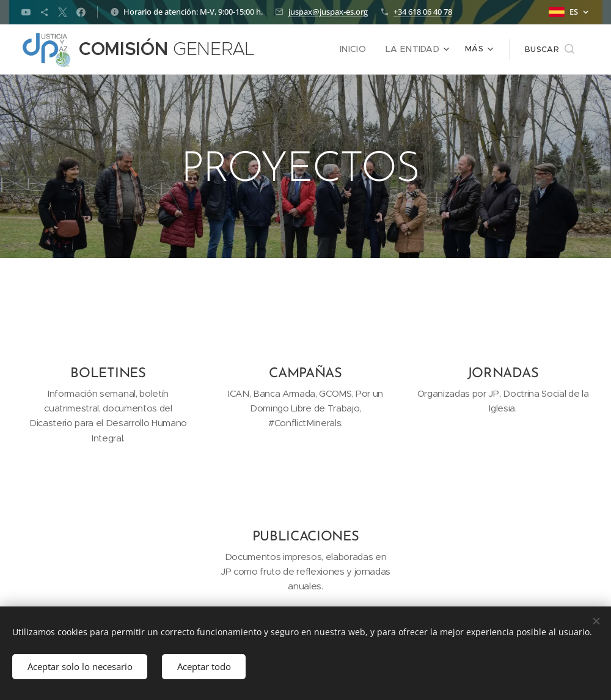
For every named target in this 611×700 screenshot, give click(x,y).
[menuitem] (361, 50)
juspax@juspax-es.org (328, 12)
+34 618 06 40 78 (423, 12)
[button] (550, 50)
